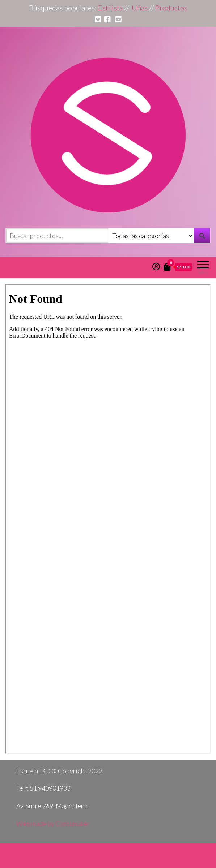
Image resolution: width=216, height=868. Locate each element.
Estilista (110, 8)
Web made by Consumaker (53, 824)
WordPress (101, 855)
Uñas (140, 8)
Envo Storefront (161, 855)
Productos (171, 8)
